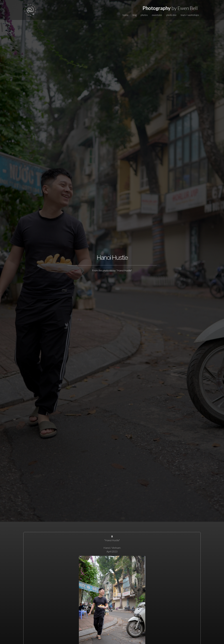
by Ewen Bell (170, 8)
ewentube (157, 15)
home (125, 15)
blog (135, 15)
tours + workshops (190, 15)
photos (144, 15)
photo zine (171, 15)
